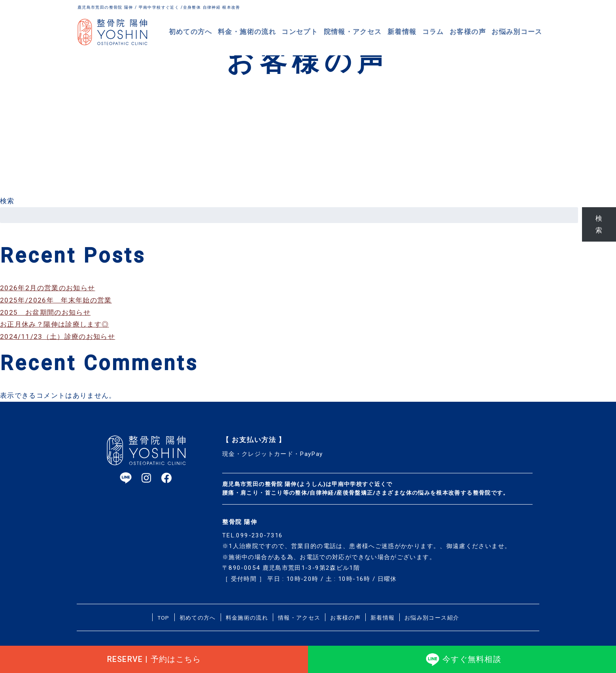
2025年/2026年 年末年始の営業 (56, 300)
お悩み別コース (519, 32)
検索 (7, 201)
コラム (438, 32)
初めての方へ (207, 32)
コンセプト (310, 32)
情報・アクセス (299, 618)
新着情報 (407, 32)
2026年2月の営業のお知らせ (47, 288)
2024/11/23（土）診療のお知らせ (58, 336)
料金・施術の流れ (260, 32)
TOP (163, 618)
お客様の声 (472, 32)
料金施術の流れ (247, 618)
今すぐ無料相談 (462, 656)
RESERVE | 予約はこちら (154, 656)
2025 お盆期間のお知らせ (45, 312)
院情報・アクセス (360, 32)
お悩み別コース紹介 (432, 618)
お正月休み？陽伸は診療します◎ (54, 324)
